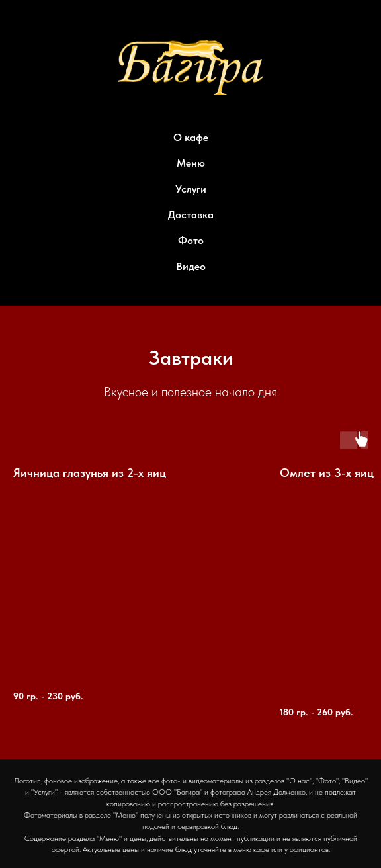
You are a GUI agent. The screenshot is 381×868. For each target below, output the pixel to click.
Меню (191, 163)
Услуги (191, 189)
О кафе (191, 137)
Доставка (191, 215)
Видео (191, 266)
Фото (191, 240)
